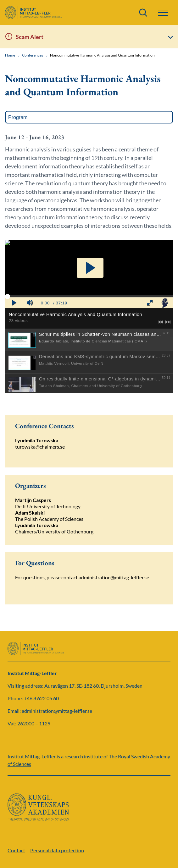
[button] (163, 13)
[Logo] (33, 13)
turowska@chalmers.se (40, 447)
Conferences (33, 55)
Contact (16, 850)
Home (10, 55)
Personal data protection (57, 850)
